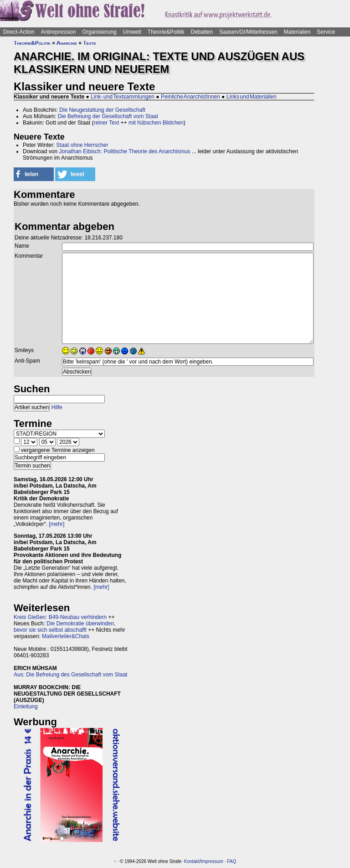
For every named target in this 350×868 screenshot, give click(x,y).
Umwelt (132, 32)
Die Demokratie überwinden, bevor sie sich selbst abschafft (64, 627)
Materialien (297, 32)
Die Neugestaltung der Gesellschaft (102, 110)
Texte (89, 43)
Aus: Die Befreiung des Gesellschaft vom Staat (70, 675)
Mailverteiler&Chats (66, 636)
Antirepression (59, 32)
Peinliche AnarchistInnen (190, 97)
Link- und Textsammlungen (123, 97)
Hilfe (57, 407)
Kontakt (192, 861)
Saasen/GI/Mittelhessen (248, 32)
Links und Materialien (252, 97)
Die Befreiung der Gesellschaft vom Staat (108, 116)
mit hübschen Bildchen (156, 123)
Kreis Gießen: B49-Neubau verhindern (60, 617)
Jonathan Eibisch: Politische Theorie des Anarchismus (124, 151)
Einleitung (26, 707)
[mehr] (57, 524)
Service (326, 32)
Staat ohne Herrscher (82, 145)
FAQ (232, 861)
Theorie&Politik (166, 32)
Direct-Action (19, 32)
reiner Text (106, 123)
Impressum (212, 861)
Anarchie (67, 43)
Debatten (202, 32)
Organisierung (99, 32)
